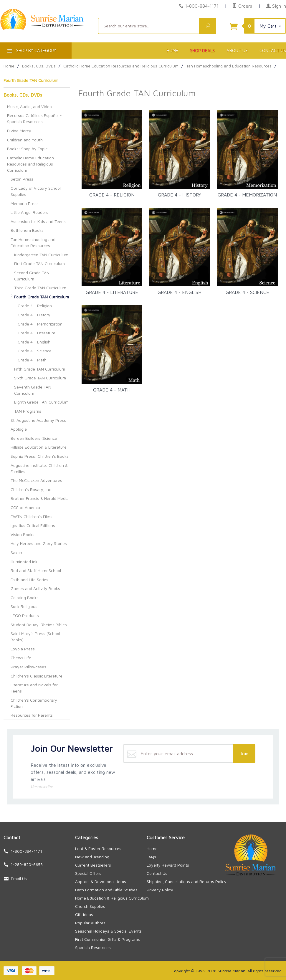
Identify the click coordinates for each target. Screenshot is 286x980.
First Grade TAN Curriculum (39, 263)
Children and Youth (25, 140)
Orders (242, 6)
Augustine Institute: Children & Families (39, 468)
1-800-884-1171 (202, 6)
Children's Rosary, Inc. (31, 489)
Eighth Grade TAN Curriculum (41, 402)
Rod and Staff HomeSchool (36, 570)
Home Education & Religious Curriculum (112, 898)
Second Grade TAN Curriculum (32, 276)
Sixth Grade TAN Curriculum (40, 378)
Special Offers (88, 873)
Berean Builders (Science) (35, 438)
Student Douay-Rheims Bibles (39, 625)
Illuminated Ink (24, 562)
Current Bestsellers (93, 865)
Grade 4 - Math (32, 360)
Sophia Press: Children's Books (40, 456)
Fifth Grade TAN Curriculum (40, 369)
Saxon (16, 552)
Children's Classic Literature (37, 676)
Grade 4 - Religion (35, 306)
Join (244, 753)
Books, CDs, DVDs (23, 95)
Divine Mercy (19, 131)
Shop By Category (31, 52)
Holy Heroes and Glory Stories (39, 543)
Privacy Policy (160, 890)
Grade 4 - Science (35, 351)
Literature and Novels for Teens (34, 688)
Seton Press (22, 179)
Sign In (276, 6)
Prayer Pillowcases (28, 667)
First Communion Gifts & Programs (108, 939)
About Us (237, 51)
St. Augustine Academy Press (38, 420)
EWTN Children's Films (32, 517)
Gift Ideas (84, 914)
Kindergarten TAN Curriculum (41, 255)
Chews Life (21, 658)
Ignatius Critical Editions (33, 525)
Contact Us (157, 873)
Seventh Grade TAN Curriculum (33, 390)
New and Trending (92, 857)
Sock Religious (24, 606)
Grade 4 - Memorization (40, 324)
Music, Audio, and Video (29, 106)
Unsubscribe (42, 786)
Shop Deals (202, 51)
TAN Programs (28, 411)
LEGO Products (25, 615)
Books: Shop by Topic (27, 149)
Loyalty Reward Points (168, 865)
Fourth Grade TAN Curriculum (42, 297)
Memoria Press (25, 203)
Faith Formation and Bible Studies (106, 890)
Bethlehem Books (27, 230)
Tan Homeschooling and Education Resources (33, 242)
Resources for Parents (32, 715)
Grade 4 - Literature (37, 333)
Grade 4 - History (34, 315)
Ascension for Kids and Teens (38, 221)
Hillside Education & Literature (39, 447)
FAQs (151, 857)
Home (172, 51)
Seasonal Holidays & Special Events (108, 931)
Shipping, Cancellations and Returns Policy (187, 881)
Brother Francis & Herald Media (40, 498)
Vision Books (23, 534)
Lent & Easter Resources (98, 848)
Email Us (19, 879)
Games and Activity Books (35, 588)
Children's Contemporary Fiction (34, 703)
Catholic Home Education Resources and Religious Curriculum (30, 164)
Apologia (19, 429)
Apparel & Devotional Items (101, 881)
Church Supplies (90, 906)
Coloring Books (25, 598)
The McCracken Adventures (36, 480)
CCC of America (25, 507)
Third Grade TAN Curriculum (40, 288)
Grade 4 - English (34, 342)
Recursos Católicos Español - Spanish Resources (34, 118)
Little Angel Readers (29, 212)
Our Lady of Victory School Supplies (36, 191)
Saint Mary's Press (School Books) (35, 637)
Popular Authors (90, 923)
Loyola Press (23, 649)
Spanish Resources (93, 947)
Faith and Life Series (29, 580)
